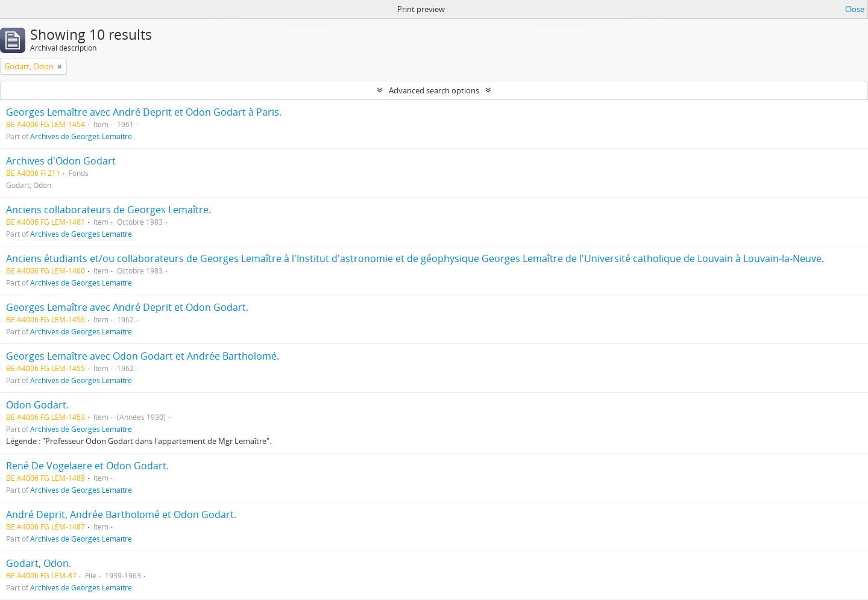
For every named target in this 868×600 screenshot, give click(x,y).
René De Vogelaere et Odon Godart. (87, 466)
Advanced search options (434, 90)
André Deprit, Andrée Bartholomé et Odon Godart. (121, 514)
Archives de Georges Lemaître (81, 136)
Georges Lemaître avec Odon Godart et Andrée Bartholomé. (143, 356)
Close (855, 9)
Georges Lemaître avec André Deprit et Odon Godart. (127, 307)
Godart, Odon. (39, 563)
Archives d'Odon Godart (61, 161)
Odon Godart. (37, 405)
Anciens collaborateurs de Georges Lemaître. (108, 210)
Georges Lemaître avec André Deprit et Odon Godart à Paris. (144, 112)
